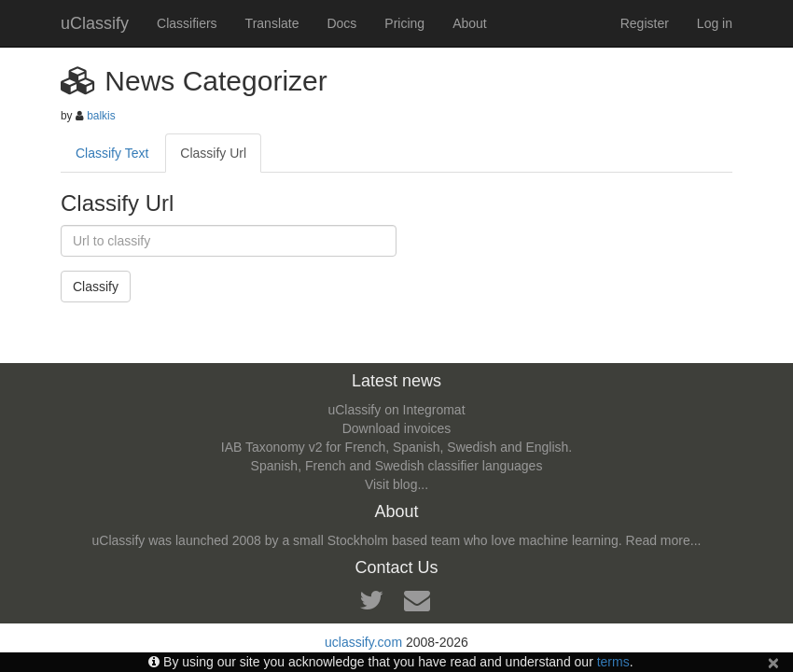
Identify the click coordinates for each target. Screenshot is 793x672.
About (470, 23)
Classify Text (112, 153)
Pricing (404, 23)
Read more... (664, 540)
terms (613, 662)
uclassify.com (363, 642)
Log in (715, 23)
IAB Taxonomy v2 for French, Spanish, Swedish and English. (396, 447)
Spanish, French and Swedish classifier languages (397, 466)
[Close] (773, 662)
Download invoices (397, 428)
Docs (341, 23)
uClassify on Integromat (396, 410)
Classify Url (213, 153)
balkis (101, 116)
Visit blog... (396, 484)
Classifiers (187, 23)
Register (645, 23)
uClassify (95, 23)
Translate (272, 23)
